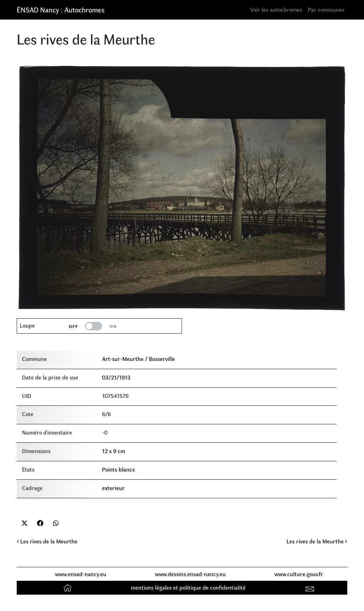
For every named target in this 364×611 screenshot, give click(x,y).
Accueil (68, 587)
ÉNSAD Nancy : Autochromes (61, 9)
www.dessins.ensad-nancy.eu (190, 574)
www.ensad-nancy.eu (81, 574)
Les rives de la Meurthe (47, 541)
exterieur (113, 488)
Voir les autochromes (276, 9)
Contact (311, 587)
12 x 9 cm (114, 451)
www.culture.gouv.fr (299, 574)
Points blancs (118, 469)
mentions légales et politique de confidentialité (188, 587)
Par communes (326, 9)
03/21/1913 (116, 377)
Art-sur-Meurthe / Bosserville (138, 359)
